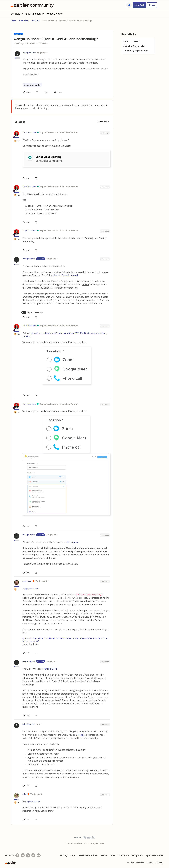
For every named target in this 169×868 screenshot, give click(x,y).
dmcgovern (28, 53)
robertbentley (29, 724)
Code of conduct (131, 41)
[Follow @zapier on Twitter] (33, 855)
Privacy (159, 863)
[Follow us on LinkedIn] (23, 855)
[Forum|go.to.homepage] (33, 5)
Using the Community (134, 46)
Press (104, 855)
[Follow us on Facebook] (17, 855)
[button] (139, 5)
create (81, 735)
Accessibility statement (94, 844)
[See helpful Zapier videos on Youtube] (39, 855)
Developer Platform (88, 855)
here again (72, 542)
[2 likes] (32, 312)
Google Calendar (32, 85)
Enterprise (123, 855)
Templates (137, 855)
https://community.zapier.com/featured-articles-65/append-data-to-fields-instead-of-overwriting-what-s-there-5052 (65, 640)
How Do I (35, 21)
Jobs (112, 855)
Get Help (17, 14)
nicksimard (27, 581)
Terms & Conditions (74, 844)
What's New (56, 14)
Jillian (25, 794)
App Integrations (154, 855)
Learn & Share (35, 14)
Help (72, 855)
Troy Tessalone (29, 132)
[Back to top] (164, 840)
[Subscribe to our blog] (28, 855)
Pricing (63, 855)
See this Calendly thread (65, 275)
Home (14, 21)
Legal (150, 863)
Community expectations (135, 51)
